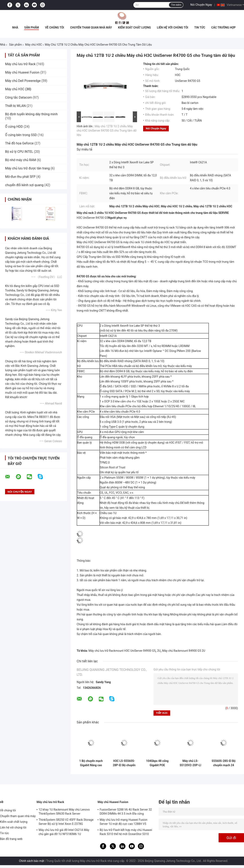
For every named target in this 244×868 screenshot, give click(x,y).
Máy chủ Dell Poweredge (23, 81)
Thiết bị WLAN (15, 106)
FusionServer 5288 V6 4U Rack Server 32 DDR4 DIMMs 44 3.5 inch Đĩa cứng (126, 812)
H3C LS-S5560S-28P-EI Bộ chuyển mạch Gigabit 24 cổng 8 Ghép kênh (124, 763)
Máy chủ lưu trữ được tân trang (27, 168)
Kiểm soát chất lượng (134, 27)
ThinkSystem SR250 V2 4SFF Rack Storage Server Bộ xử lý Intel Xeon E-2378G (66, 822)
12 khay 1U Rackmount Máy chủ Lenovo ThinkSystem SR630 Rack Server (64, 812)
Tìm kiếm (176, 5)
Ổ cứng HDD (14, 127)
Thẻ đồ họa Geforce (19, 143)
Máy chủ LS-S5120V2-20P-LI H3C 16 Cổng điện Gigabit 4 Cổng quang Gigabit (190, 763)
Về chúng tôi (54, 27)
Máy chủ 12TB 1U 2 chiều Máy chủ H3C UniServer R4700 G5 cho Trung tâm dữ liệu (107, 131)
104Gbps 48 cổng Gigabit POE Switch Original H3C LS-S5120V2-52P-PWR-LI (157, 763)
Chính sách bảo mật (32, 861)
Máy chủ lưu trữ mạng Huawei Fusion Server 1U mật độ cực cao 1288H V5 (124, 822)
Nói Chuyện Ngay (201, 5)
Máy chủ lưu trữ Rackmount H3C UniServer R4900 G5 (122, 651)
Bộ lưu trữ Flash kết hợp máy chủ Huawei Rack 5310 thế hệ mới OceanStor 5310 (126, 832)
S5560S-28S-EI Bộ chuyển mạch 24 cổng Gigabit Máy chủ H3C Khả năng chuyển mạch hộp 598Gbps (224, 763)
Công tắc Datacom (19, 97)
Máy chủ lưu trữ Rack (20, 64)
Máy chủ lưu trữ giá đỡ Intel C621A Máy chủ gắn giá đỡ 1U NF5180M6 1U (64, 832)
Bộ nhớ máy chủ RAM (21, 160)
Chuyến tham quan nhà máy (91, 27)
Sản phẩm (32, 27)
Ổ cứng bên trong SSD (21, 135)
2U (159, 651)
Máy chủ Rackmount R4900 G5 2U (184, 651)
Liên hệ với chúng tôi (173, 27)
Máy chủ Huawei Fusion (22, 72)
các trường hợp (223, 27)
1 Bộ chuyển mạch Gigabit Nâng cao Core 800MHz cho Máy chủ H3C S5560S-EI (91, 763)
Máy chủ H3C (33, 45)
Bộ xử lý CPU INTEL (19, 152)
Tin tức (200, 27)
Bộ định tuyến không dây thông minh (31, 114)
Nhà (15, 27)
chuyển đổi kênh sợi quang (24, 185)
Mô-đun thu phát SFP (20, 177)
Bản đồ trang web (11, 839)
